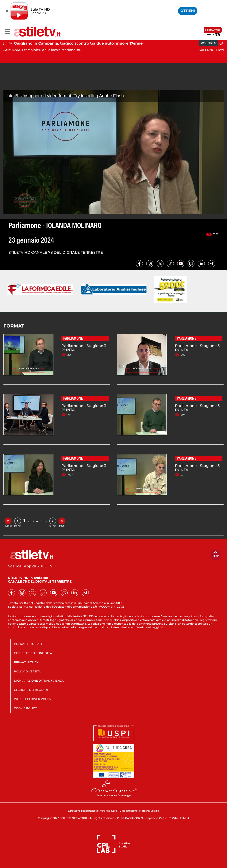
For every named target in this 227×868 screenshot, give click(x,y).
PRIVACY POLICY (26, 662)
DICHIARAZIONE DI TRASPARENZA (39, 681)
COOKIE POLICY (25, 708)
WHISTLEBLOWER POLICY (33, 699)
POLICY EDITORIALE (28, 644)
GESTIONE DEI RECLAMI (31, 690)
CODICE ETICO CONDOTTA (33, 653)
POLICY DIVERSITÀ (27, 671)
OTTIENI (188, 11)
